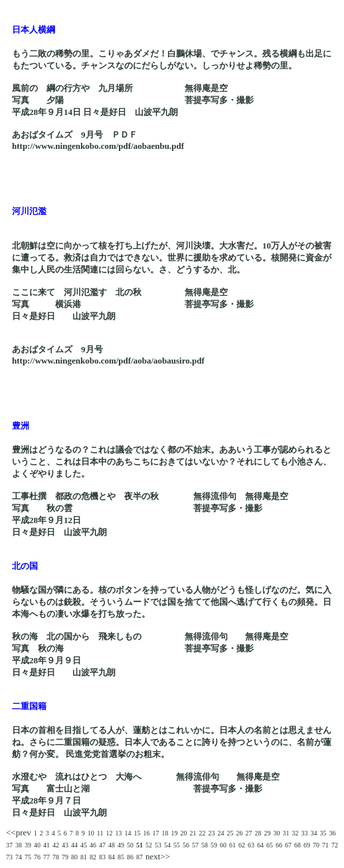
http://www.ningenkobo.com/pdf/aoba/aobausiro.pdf (108, 361)
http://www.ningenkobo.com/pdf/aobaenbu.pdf (98, 146)
